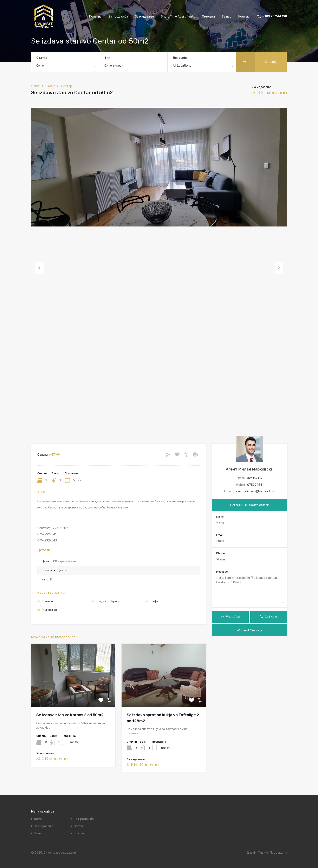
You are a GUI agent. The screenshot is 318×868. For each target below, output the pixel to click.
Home (35, 86)
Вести (78, 826)
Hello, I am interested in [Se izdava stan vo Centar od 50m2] (250, 589)
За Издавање (44, 826)
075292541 (255, 485)
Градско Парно (108, 601)
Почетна (95, 17)
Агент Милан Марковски (250, 469)
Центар (66, 86)
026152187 (255, 478)
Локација (180, 58)
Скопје (50, 86)
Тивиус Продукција (272, 853)
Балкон (48, 601)
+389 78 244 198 (275, 17)
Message (222, 572)
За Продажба (84, 819)
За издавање (144, 17)
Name (220, 517)
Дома (38, 819)
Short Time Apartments (178, 17)
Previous (39, 268)
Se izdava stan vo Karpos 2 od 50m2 (70, 715)
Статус (42, 58)
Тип (107, 58)
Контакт (244, 17)
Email (220, 535)
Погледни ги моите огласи (250, 505)
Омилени (208, 17)
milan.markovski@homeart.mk (254, 491)
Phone (220, 553)
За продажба (118, 17)
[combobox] (65, 67)
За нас (226, 17)
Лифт (154, 601)
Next (279, 268)
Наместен (50, 610)
